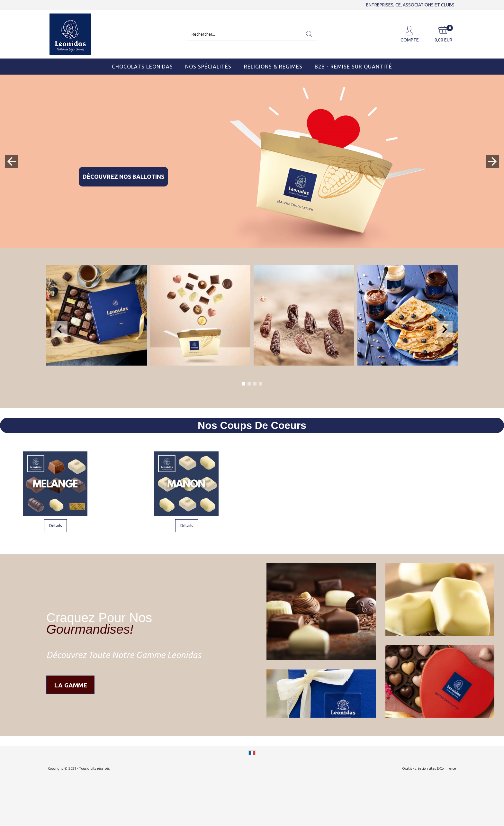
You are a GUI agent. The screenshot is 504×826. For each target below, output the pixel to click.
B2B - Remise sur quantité (353, 67)
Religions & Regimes (273, 67)
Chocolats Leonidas (142, 67)
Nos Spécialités (208, 67)
